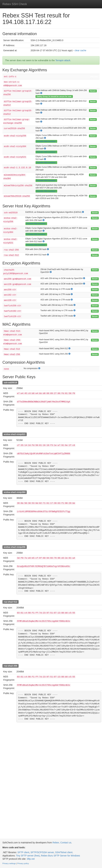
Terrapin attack (63, 60)
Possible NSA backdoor (46, 141)
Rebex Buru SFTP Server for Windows (60, 856)
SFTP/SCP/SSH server (42, 852)
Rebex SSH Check (15, 4)
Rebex (56, 843)
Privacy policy (23, 863)
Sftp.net (31, 859)
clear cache (80, 50)
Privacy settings (9, 863)
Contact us (66, 843)
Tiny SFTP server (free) (28, 856)
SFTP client (23, 852)
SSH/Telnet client (64, 852)
